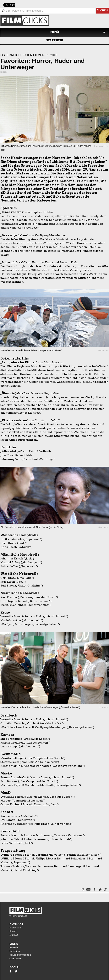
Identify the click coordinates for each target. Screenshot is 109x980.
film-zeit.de (15, 951)
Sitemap (14, 935)
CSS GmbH (16, 959)
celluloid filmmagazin (20, 955)
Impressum (15, 928)
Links (14, 944)
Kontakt (16, 924)
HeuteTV (14, 948)
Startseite (54, 41)
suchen (102, 11)
